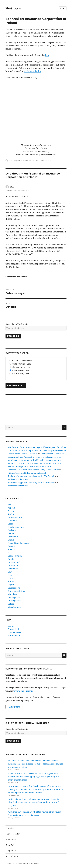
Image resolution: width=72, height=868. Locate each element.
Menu (63, 8)
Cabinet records (15, 517)
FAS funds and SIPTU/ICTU (42, 467)
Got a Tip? (10, 845)
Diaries (11, 533)
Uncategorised (14, 597)
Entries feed (13, 629)
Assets (11, 511)
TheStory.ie (13, 8)
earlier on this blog (32, 71)
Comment (44, 161)
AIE (9, 505)
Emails (11, 540)
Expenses (12, 546)
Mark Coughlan (15, 161)
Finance (11, 549)
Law (10, 572)
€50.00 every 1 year (20, 370)
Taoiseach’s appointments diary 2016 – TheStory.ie (31, 476)
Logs (10, 575)
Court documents (16, 527)
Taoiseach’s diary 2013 (18, 486)
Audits (11, 514)
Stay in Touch (12, 856)
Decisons (12, 530)
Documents (13, 537)
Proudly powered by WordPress (27, 864)
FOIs (10, 553)
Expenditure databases (18, 543)
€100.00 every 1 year (20, 367)
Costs (10, 524)
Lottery (11, 578)
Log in (11, 626)
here (47, 55)
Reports (11, 585)
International (14, 562)
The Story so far (13, 834)
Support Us (14, 707)
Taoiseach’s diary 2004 (18, 479)
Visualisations (14, 607)
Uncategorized (14, 601)
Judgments (13, 569)
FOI (51, 161)
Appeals (11, 508)
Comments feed (15, 632)
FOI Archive (11, 839)
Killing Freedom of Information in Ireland (27, 473)
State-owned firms (17, 591)
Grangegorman (15, 556)
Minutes (12, 581)
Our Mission (11, 828)
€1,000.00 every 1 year (21, 361)
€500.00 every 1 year (20, 364)
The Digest (13, 594)
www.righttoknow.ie (23, 691)
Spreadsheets (14, 588)
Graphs (11, 559)
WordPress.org (14, 636)
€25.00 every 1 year (20, 373)
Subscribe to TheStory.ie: (17, 324)
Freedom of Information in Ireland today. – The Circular (33, 470)
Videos (11, 604)
